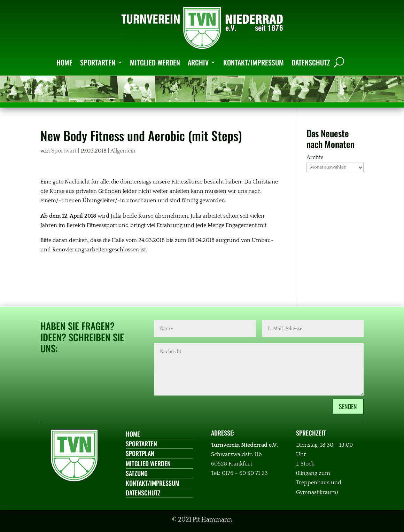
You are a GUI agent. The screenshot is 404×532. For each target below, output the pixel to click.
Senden (348, 406)
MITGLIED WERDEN (155, 62)
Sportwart (64, 151)
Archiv (315, 157)
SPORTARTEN (98, 62)
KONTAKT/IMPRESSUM (254, 62)
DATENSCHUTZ (311, 62)
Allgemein (123, 151)
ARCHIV (198, 62)
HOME (64, 62)
